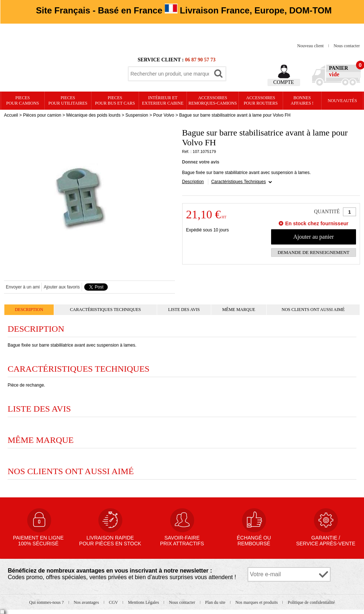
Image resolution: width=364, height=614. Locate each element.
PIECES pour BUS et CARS (115, 100)
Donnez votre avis (201, 162)
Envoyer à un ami (23, 287)
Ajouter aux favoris (62, 287)
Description (193, 182)
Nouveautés (342, 101)
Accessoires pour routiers (261, 100)
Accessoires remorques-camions (212, 100)
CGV (114, 602)
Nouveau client (311, 46)
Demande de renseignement (314, 252)
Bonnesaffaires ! (302, 100)
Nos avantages (87, 602)
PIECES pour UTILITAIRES (68, 100)
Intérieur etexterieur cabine (163, 100)
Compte (284, 82)
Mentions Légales (144, 602)
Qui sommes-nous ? (47, 602)
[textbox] (170, 74)
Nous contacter (347, 46)
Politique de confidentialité (311, 602)
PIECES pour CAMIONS (23, 100)
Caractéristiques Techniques (239, 182)
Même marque (239, 310)
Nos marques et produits (257, 602)
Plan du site (216, 602)
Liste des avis (184, 310)
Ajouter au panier (314, 237)
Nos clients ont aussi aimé (313, 310)
